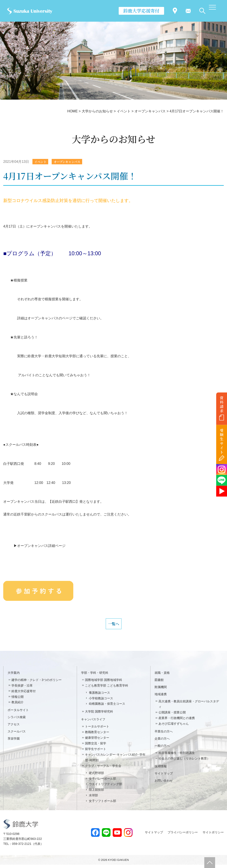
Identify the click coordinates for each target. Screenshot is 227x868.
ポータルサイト (18, 713)
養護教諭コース (99, 696)
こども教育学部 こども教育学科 (107, 689)
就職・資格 (162, 676)
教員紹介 (18, 706)
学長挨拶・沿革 (22, 689)
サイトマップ (164, 777)
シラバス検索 (17, 720)
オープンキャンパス (71, 162)
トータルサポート (97, 730)
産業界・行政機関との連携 (177, 721)
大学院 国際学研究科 (99, 715)
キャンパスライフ (93, 723)
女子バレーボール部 (102, 782)
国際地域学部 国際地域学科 (104, 683)
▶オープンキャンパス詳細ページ (34, 546)
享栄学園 (14, 742)
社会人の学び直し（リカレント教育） (184, 762)
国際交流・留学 (96, 747)
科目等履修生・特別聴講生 (177, 756)
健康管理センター (97, 741)
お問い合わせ (164, 784)
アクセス (14, 727)
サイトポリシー (213, 836)
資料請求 (222, 404)
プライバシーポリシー (183, 836)
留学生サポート (96, 752)
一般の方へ (162, 749)
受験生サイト (222, 441)
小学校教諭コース (101, 702)
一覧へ (113, 626)
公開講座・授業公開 (172, 716)
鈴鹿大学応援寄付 (141, 11)
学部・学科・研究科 (95, 676)
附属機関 (161, 690)
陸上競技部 (96, 793)
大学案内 (14, 676)
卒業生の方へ (164, 735)
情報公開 (18, 700)
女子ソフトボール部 (102, 804)
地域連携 (161, 697)
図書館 (159, 683)
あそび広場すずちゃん (174, 727)
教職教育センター (97, 735)
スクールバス (17, 735)
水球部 (93, 798)
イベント (42, 162)
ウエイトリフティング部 (106, 787)
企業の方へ (162, 742)
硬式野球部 (96, 776)
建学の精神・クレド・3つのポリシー (37, 683)
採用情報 (161, 769)
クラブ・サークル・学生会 (103, 769)
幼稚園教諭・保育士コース (107, 707)
